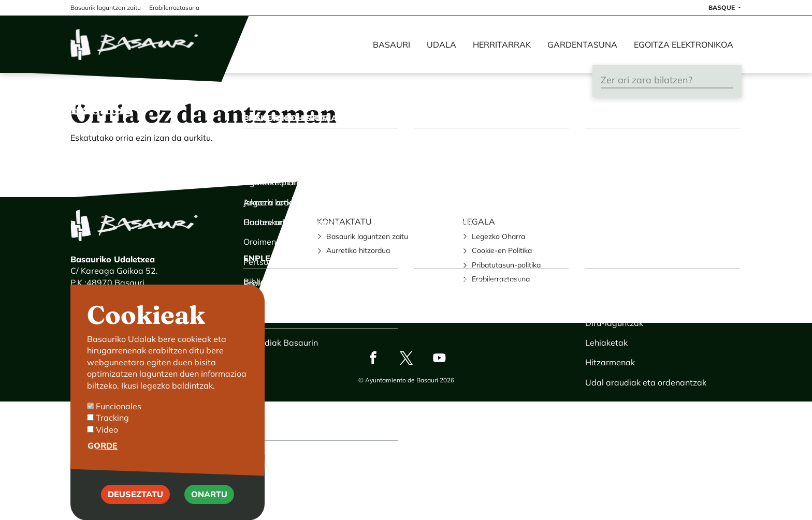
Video (107, 444)
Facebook (373, 358)
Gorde (103, 460)
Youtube (439, 358)
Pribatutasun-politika (506, 265)
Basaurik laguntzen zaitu (367, 236)
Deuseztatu (135, 509)
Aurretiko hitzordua (358, 250)
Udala (441, 44)
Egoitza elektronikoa (684, 44)
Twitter (406, 358)
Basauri (392, 44)
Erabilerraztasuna (501, 279)
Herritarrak (502, 44)
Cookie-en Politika (502, 250)
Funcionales (119, 421)
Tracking (112, 433)
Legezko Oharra (498, 236)
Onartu (209, 509)
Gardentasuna (582, 44)
